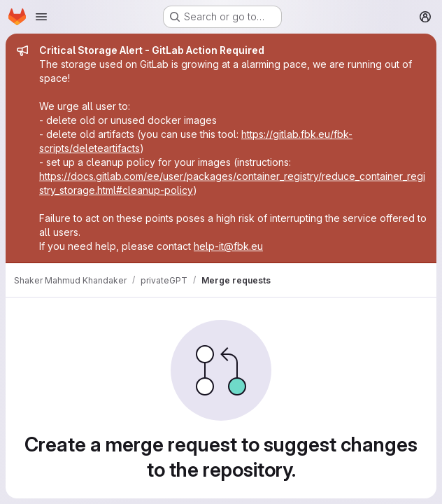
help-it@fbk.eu (228, 246)
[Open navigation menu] (41, 17)
